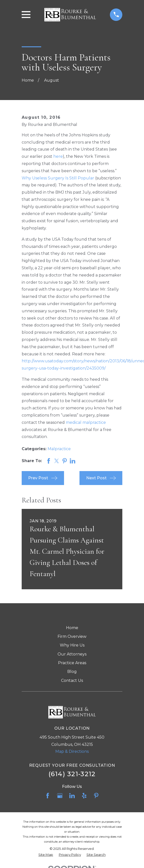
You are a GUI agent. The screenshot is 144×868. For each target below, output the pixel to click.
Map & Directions (72, 751)
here (58, 156)
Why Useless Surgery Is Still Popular (58, 178)
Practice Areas (72, 663)
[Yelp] (84, 796)
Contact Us (72, 680)
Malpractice (59, 449)
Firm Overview (72, 636)
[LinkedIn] (72, 796)
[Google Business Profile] (60, 796)
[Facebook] (48, 796)
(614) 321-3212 (72, 774)
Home (72, 628)
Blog (72, 672)
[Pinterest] (96, 796)
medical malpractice (86, 422)
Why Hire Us (72, 645)
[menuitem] (46, 855)
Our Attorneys (72, 654)
